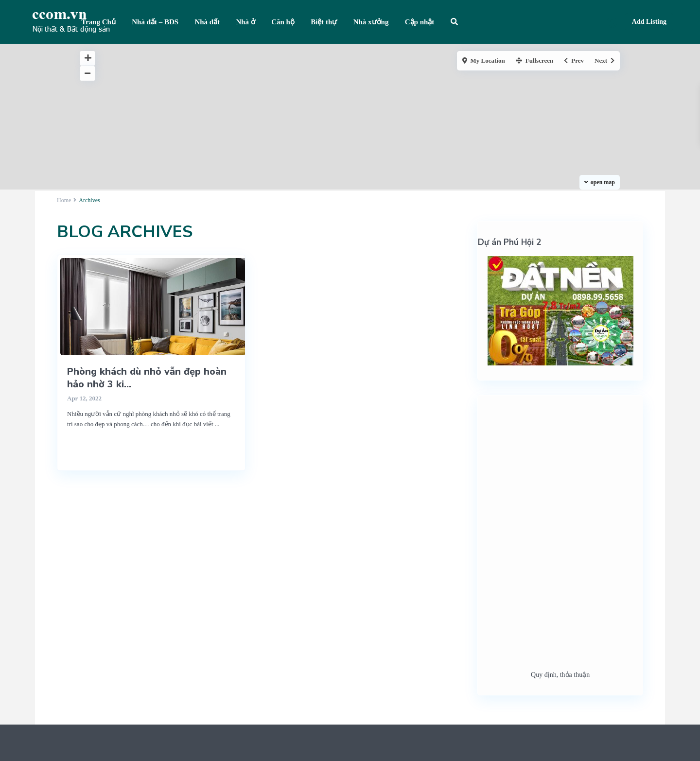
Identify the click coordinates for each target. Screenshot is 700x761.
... (217, 424)
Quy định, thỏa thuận (560, 675)
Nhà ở (245, 22)
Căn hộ (283, 22)
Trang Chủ (98, 22)
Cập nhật (420, 22)
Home (64, 200)
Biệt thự (324, 22)
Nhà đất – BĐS (155, 22)
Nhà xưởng (371, 22)
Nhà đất (207, 22)
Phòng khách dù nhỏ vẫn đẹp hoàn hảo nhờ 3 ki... (147, 378)
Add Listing (649, 22)
